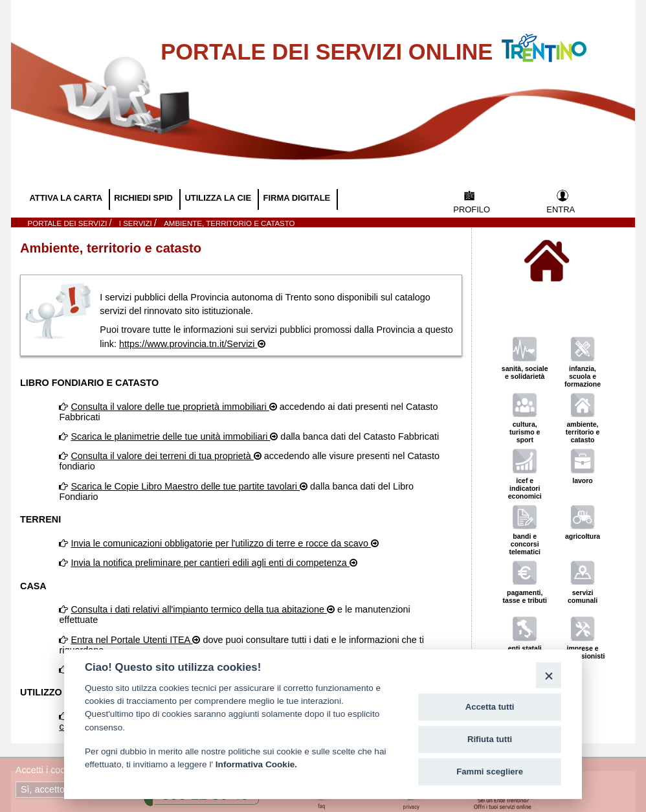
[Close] (549, 675)
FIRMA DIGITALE (298, 198)
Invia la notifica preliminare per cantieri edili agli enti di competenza (210, 563)
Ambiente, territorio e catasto (229, 223)
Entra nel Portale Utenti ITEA (131, 640)
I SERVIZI (137, 223)
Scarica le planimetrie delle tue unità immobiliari (170, 436)
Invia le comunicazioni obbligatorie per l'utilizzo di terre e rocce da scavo (220, 543)
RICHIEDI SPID (144, 198)
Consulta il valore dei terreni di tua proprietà (162, 456)
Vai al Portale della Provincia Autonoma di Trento (557, 40)
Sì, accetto (44, 789)
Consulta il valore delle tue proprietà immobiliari (170, 407)
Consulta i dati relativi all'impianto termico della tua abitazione (199, 609)
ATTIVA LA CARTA (67, 198)
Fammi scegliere (490, 772)
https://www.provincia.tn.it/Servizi (188, 344)
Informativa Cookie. (256, 764)
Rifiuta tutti (490, 739)
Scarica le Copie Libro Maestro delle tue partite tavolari (185, 486)
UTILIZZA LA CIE (219, 198)
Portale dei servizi (69, 223)
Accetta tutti (490, 707)
